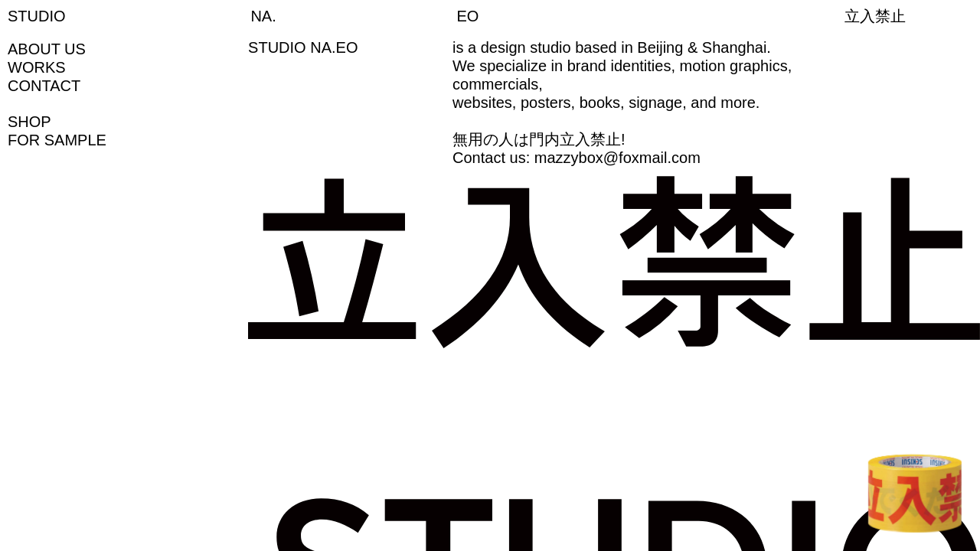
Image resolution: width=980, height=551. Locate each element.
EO (468, 16)
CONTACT (44, 86)
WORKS (37, 67)
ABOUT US (47, 49)
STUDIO (37, 16)
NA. (263, 16)
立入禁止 (875, 16)
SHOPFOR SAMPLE (57, 131)
